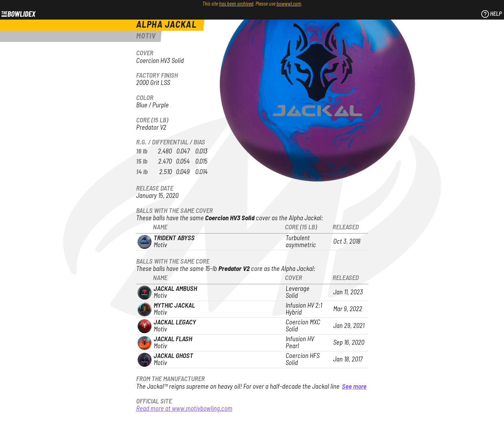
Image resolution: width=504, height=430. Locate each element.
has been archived (236, 4)
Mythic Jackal (174, 306)
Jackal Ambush (175, 289)
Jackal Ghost (173, 356)
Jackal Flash (173, 339)
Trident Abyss (174, 238)
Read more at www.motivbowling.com (184, 409)
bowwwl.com (289, 4)
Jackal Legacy (175, 322)
